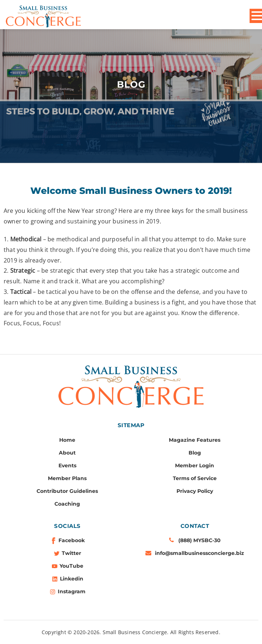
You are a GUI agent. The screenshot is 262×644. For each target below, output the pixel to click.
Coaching (67, 504)
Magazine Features (195, 440)
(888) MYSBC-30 (200, 540)
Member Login (195, 465)
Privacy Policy (195, 491)
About (67, 453)
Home (67, 440)
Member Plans (67, 478)
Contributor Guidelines (67, 491)
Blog (195, 453)
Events (67, 465)
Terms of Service (195, 478)
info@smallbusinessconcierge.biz (200, 553)
